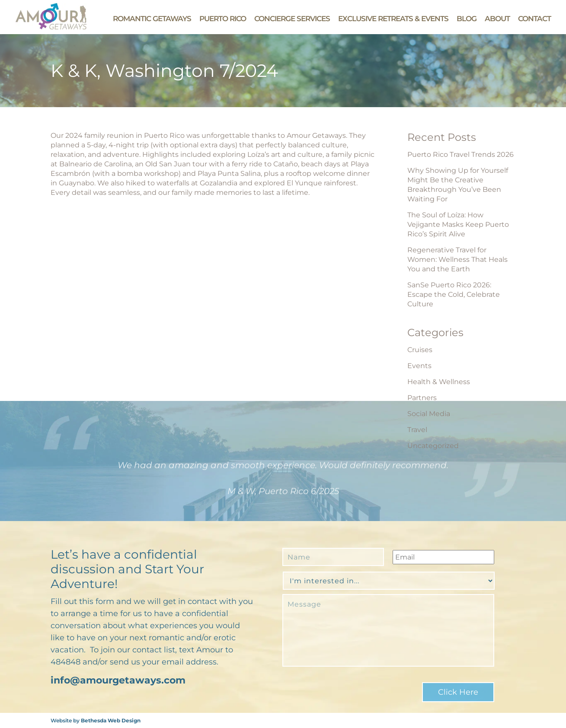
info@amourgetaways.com (118, 680)
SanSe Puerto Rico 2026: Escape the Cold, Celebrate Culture (454, 294)
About (497, 19)
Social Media (429, 414)
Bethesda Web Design (111, 720)
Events (419, 366)
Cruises (420, 350)
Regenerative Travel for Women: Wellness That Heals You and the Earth (457, 259)
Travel (417, 430)
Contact (534, 19)
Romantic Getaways (152, 19)
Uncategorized (433, 446)
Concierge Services (292, 19)
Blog (467, 19)
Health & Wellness (439, 382)
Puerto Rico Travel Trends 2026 (460, 154)
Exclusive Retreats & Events (393, 19)
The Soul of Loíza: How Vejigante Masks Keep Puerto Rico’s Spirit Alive (458, 224)
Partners (422, 398)
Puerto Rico (223, 19)
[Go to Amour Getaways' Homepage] (51, 27)
